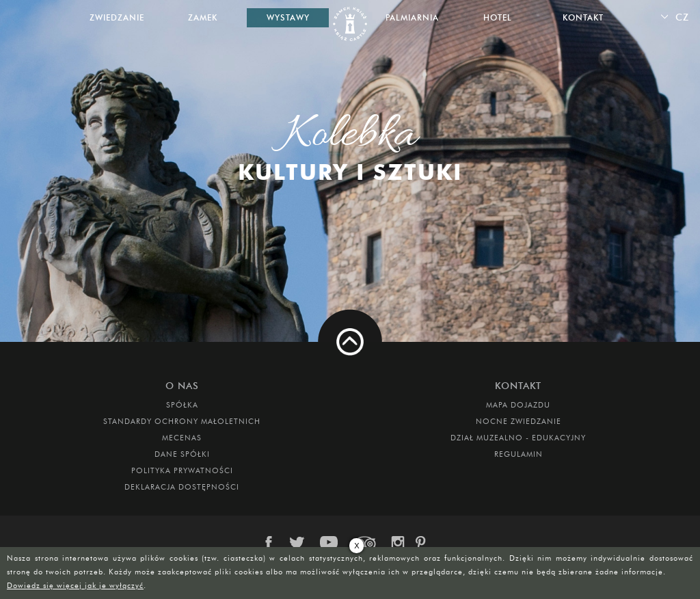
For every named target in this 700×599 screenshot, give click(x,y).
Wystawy (288, 17)
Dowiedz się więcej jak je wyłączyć (75, 585)
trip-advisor (365, 543)
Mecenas (182, 438)
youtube (330, 543)
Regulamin (519, 454)
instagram (397, 543)
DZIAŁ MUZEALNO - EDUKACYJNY (518, 438)
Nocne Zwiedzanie (519, 421)
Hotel (498, 17)
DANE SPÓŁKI (182, 454)
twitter (299, 543)
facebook (275, 543)
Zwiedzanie (117, 17)
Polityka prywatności (182, 470)
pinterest (425, 543)
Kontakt (583, 17)
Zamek (203, 17)
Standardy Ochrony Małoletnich (182, 421)
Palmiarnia (412, 17)
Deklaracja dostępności (182, 487)
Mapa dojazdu (518, 405)
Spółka (182, 405)
